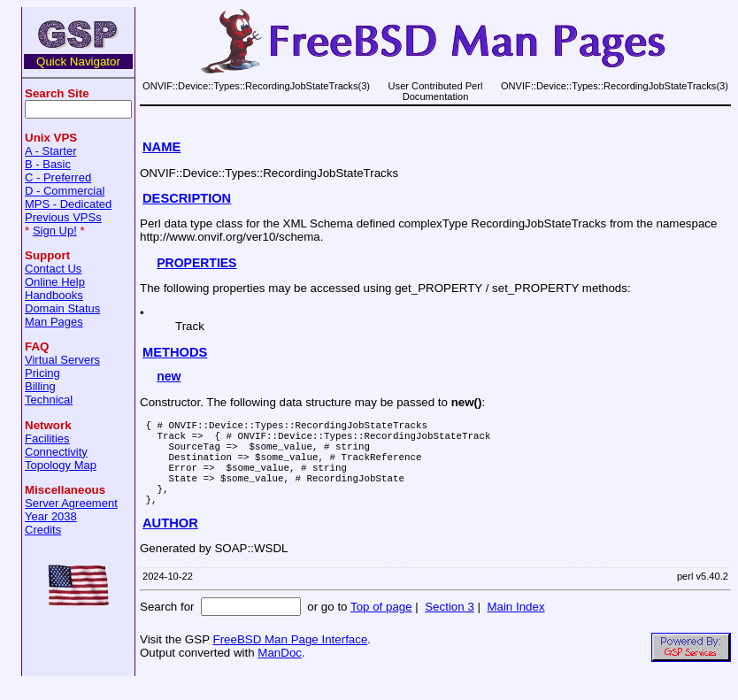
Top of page (381, 628)
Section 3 (450, 628)
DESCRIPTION (187, 198)
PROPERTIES (196, 263)
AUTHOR (170, 544)
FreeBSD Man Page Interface (290, 661)
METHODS (175, 352)
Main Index (515, 628)
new (169, 376)
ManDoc (280, 674)
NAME (161, 147)
